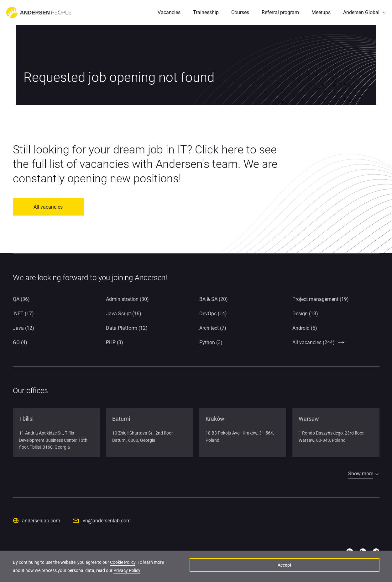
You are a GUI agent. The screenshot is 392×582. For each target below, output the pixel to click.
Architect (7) (213, 328)
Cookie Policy (123, 564)
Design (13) (305, 314)
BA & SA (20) (214, 299)
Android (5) (305, 328)
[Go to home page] (39, 13)
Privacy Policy (82, 572)
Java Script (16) (124, 314)
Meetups (321, 12)
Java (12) (24, 328)
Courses (240, 12)
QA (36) (21, 299)
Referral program (280, 12)
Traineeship (206, 12)
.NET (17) (23, 314)
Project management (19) (321, 299)
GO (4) (20, 342)
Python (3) (211, 342)
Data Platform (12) (127, 328)
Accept (350, 568)
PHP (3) (115, 342)
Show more (361, 474)
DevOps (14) (213, 314)
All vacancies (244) (314, 342)
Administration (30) (127, 299)
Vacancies (169, 12)
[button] (364, 13)
